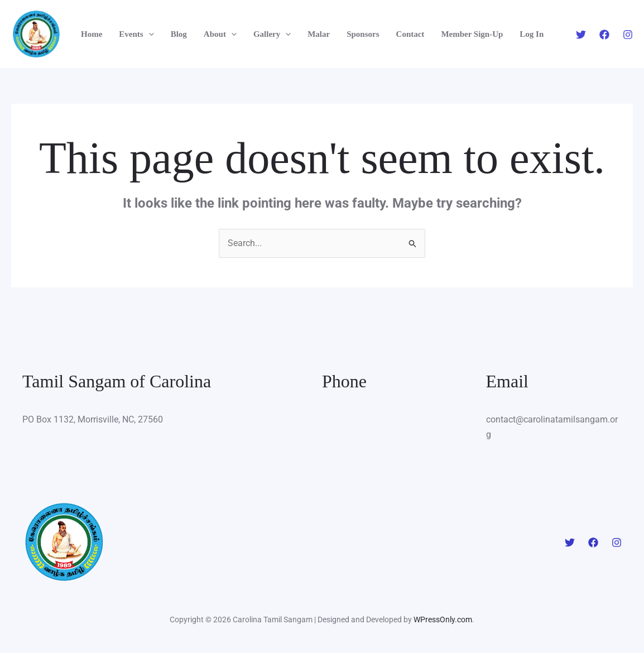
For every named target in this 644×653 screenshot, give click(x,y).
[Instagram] (628, 35)
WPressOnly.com (443, 620)
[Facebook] (604, 35)
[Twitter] (581, 35)
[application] (149, 34)
